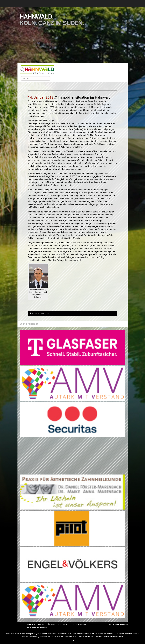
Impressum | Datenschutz (38, 627)
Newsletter (69, 624)
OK (73, 640)
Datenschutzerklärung (113, 636)
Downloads (81, 624)
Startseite (31, 624)
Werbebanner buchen (118, 624)
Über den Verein (54, 624)
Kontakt (42, 624)
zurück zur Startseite (40, 314)
